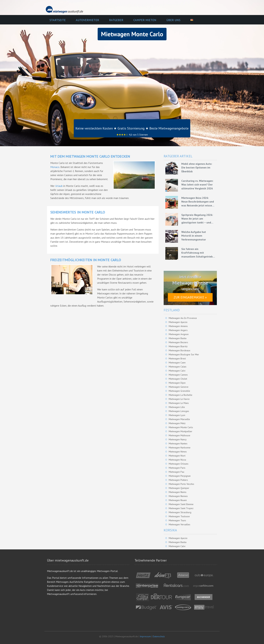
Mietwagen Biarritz (178, 346)
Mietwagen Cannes (178, 375)
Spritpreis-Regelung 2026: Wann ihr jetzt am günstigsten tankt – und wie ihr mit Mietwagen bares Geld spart (197, 219)
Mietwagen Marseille (179, 419)
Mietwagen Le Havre (179, 399)
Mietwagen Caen (177, 363)
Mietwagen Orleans (179, 464)
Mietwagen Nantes (178, 443)
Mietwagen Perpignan (180, 476)
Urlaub (59, 186)
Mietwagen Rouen (178, 500)
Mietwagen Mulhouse (179, 435)
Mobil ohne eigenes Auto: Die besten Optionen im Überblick (197, 168)
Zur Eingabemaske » (190, 297)
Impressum (145, 636)
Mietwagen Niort (177, 456)
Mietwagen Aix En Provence (183, 318)
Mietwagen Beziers (178, 342)
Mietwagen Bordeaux (179, 350)
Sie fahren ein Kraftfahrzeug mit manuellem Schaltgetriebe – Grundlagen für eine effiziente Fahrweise (198, 253)
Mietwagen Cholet (178, 379)
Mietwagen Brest (177, 359)
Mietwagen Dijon (177, 383)
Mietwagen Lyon (177, 415)
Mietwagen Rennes (178, 496)
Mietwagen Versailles (179, 524)
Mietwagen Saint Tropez (181, 508)
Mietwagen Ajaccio (178, 322)
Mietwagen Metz (177, 423)
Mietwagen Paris (177, 468)
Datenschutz (159, 636)
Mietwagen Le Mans (179, 403)
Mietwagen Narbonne (180, 448)
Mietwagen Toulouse (179, 516)
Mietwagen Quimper (179, 488)
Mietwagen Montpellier (180, 431)
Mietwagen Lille (177, 407)
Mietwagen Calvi (177, 371)
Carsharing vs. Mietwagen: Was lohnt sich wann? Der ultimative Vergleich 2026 (197, 185)
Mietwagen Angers (178, 330)
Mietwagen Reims (178, 492)
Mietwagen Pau (176, 472)
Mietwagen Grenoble (179, 391)
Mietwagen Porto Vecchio (181, 484)
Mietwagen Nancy (178, 439)
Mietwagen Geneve (179, 387)
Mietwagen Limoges (179, 411)
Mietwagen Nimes (178, 452)
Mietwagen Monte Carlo (181, 427)
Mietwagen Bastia (178, 338)
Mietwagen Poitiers (178, 480)
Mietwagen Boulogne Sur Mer (184, 354)
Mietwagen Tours (177, 520)
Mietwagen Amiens (178, 326)
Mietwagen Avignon (179, 334)
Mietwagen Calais (178, 367)
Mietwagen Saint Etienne (181, 504)
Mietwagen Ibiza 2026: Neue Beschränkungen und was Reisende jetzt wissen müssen (198, 202)
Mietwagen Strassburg (180, 512)
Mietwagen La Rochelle (180, 395)
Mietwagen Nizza (177, 460)
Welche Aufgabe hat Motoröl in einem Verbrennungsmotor (194, 236)
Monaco (55, 167)
